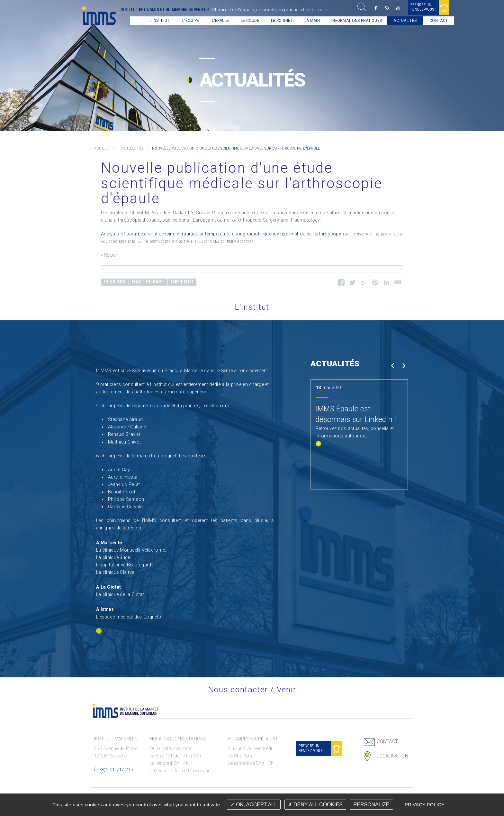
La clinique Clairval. (116, 572)
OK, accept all (254, 805)
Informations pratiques (352, 21)
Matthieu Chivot (124, 442)
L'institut (155, 21)
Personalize (371, 805)
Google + (382, 8)
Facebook (371, 8)
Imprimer (182, 282)
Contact (434, 21)
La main (308, 21)
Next (404, 366)
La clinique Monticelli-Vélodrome (130, 550)
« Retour (109, 255)
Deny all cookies (315, 805)
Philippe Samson (126, 499)
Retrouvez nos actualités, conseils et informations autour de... (355, 436)
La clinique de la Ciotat (120, 595)
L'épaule (216, 21)
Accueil (132, 21)
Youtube (394, 8)
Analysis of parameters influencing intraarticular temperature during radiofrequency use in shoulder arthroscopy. (221, 234)
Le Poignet (277, 21)
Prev (392, 366)
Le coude (246, 21)
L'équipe (186, 21)
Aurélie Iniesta (123, 477)
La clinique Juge (113, 558)
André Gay (119, 470)
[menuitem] (132, 21)
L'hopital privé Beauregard (124, 565)
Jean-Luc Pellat (124, 485)
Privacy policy (425, 805)
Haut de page (148, 282)
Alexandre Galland (127, 427)
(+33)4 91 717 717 (114, 770)
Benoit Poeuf (122, 492)
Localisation (392, 756)
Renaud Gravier (124, 434)
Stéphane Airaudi (126, 420)
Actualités (401, 21)
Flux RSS (115, 282)
